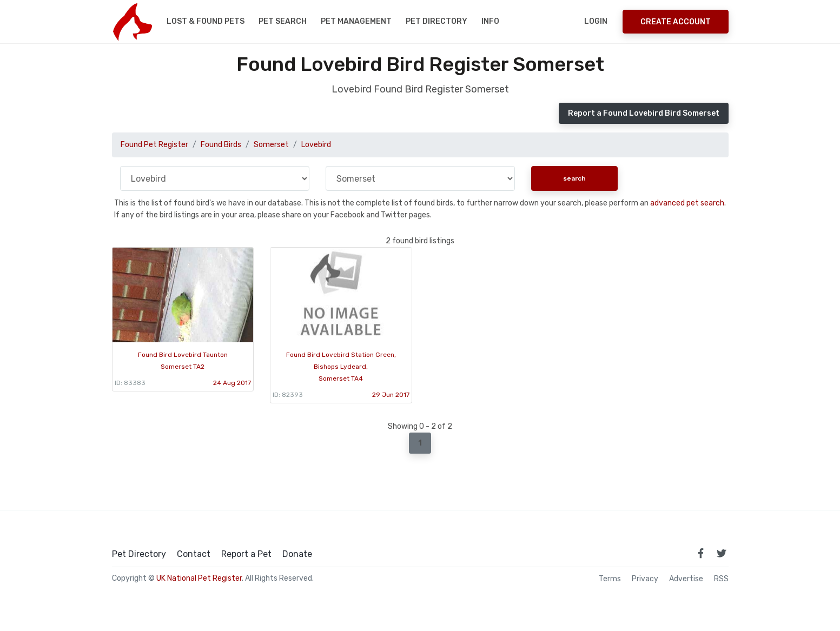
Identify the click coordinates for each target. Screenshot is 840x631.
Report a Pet (246, 554)
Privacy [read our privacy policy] (645, 579)
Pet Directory (436, 21)
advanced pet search (687, 203)
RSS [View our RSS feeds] (721, 579)
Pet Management (356, 21)
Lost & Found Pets (206, 21)
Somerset (271, 145)
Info (490, 21)
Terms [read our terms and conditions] (610, 579)
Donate (297, 554)
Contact (194, 554)
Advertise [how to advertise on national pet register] (686, 579)
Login (596, 21)
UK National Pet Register (199, 578)
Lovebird (316, 145)
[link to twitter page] (722, 553)
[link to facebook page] (701, 553)
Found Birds (221, 145)
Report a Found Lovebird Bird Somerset (644, 113)
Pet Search (283, 21)
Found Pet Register (154, 145)
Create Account (676, 22)
